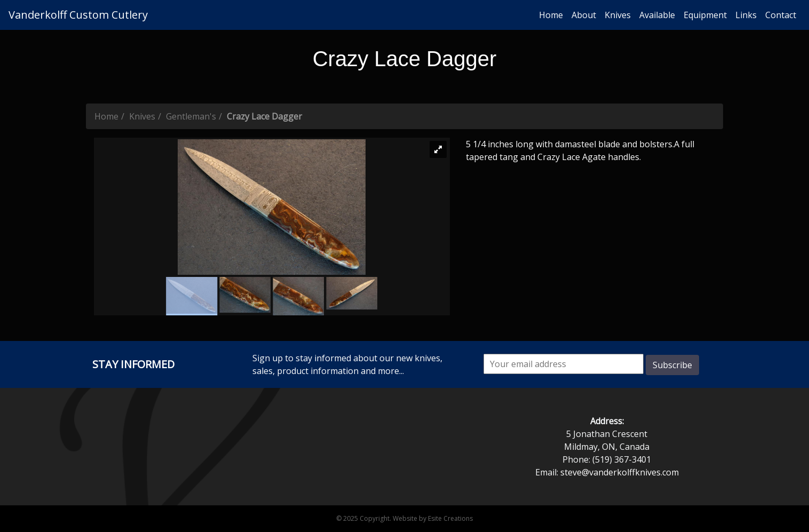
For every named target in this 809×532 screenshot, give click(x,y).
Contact (781, 15)
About (584, 15)
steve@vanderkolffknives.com (620, 472)
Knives (618, 15)
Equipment (705, 15)
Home (551, 15)
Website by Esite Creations (433, 518)
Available (657, 15)
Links (746, 15)
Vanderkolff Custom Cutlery (78, 15)
